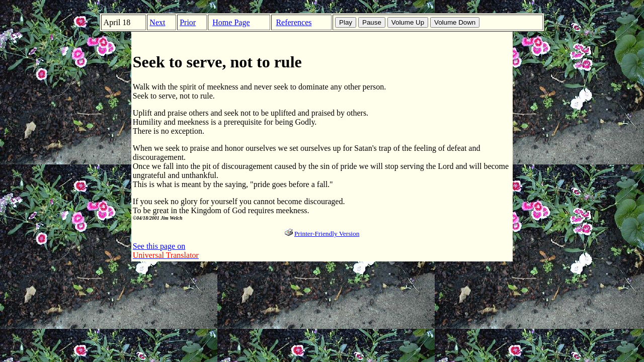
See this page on (166, 251)
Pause (372, 22)
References (294, 22)
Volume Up (408, 22)
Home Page (231, 22)
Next (157, 22)
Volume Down (455, 22)
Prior (188, 22)
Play (346, 22)
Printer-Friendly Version (327, 234)
